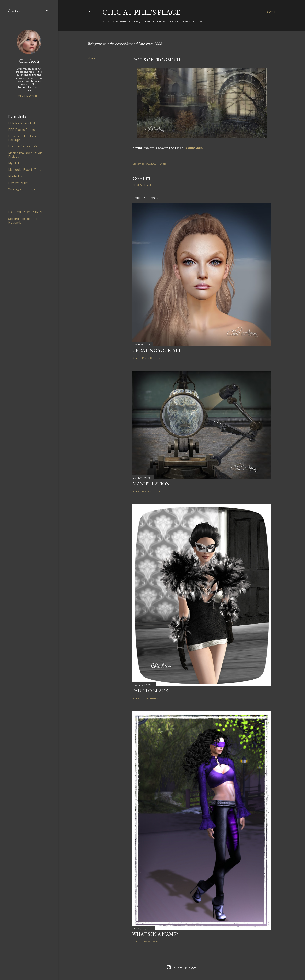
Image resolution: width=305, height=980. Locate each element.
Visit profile (29, 96)
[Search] (269, 12)
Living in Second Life (23, 146)
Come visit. (195, 148)
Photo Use (16, 176)
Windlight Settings (21, 189)
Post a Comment (144, 185)
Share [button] (92, 58)
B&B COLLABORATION (25, 212)
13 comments (150, 698)
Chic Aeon (29, 61)
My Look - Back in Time (25, 170)
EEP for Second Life (22, 123)
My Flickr (14, 163)
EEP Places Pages (21, 130)
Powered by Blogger (181, 967)
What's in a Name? (155, 934)
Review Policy (18, 183)
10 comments (150, 942)
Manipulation (151, 484)
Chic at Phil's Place (141, 12)
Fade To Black (150, 691)
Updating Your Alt (157, 350)
